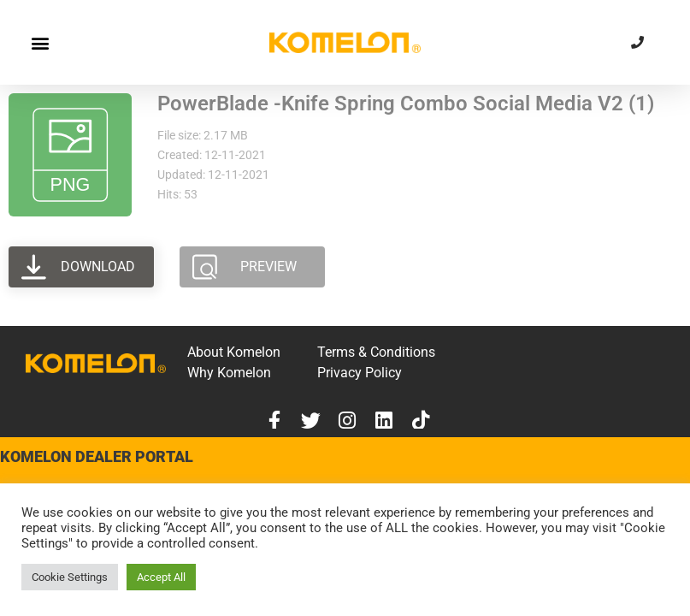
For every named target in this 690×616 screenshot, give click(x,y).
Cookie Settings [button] (70, 577)
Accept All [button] (161, 577)
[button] (40, 42)
